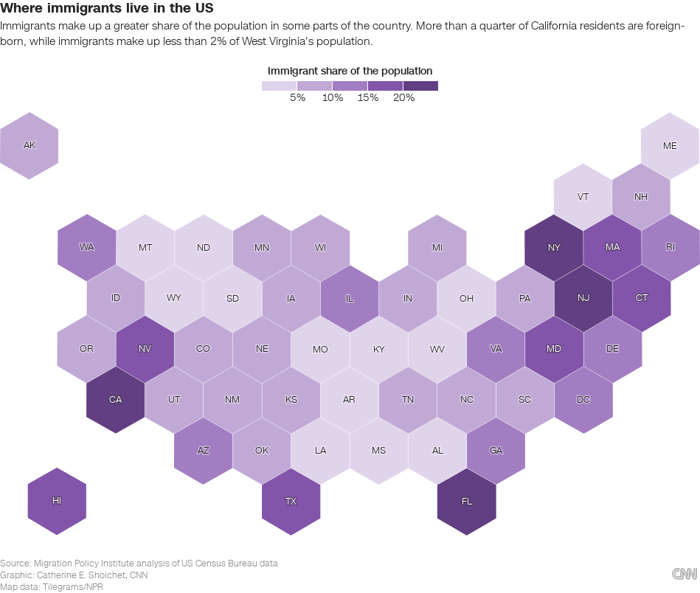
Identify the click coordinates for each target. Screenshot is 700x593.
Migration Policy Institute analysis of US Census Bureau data (156, 563)
